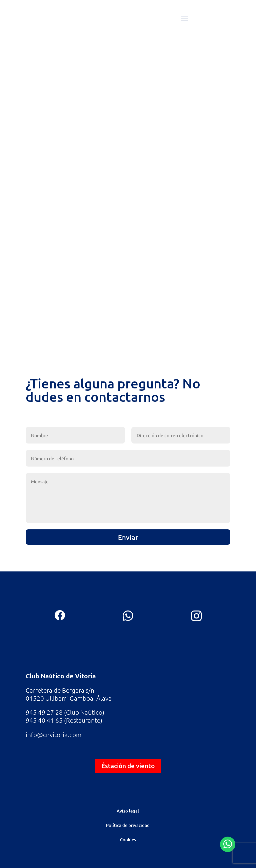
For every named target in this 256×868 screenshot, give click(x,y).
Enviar (128, 537)
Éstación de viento (128, 766)
